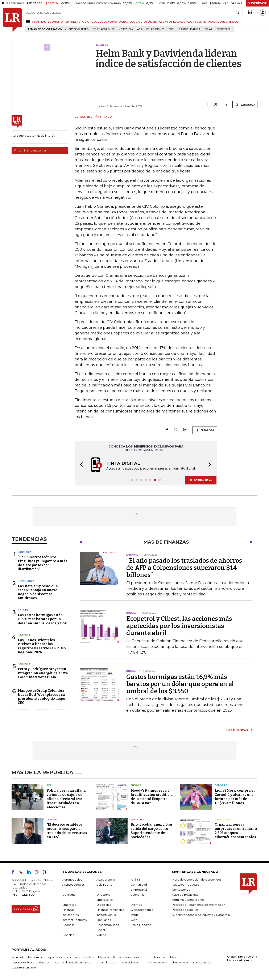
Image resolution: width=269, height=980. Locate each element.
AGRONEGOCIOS (131, 22)
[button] (80, 465)
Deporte (221, 785)
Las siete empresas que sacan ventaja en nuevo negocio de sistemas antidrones (38, 592)
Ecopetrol (224, 29)
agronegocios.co (59, 957)
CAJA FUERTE (196, 22)
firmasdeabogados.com (130, 957)
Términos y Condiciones (188, 900)
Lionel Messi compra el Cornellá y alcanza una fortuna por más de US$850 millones (235, 797)
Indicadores (71, 915)
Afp (140, 29)
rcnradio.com (131, 962)
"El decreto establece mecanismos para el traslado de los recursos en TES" (67, 831)
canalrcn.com (109, 962)
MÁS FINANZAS (237, 730)
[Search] (237, 13)
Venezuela (126, 29)
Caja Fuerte (104, 885)
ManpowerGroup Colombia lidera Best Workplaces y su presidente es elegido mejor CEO (42, 697)
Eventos (136, 905)
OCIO (86, 22)
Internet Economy (75, 920)
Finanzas (68, 910)
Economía (138, 895)
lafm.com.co (179, 962)
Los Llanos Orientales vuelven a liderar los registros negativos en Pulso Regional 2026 (42, 646)
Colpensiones (155, 29)
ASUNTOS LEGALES (172, 22)
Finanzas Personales (110, 910)
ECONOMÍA (56, 22)
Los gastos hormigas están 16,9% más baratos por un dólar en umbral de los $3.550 (43, 619)
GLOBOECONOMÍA (104, 22)
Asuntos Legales (73, 885)
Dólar (208, 29)
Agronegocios (72, 880)
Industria (25, 552)
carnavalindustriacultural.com (75, 962)
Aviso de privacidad (185, 895)
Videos (101, 935)
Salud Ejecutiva (141, 925)
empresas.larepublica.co (92, 957)
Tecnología (26, 581)
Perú (50, 785)
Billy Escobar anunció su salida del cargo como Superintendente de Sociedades (151, 831)
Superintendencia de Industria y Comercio (201, 915)
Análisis (136, 880)
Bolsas (23, 610)
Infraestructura (106, 915)
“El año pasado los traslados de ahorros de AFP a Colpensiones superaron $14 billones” (184, 568)
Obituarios (104, 920)
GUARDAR (245, 105)
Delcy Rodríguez (104, 29)
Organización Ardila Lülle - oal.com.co (242, 958)
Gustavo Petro (78, 29)
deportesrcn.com (24, 967)
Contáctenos (181, 890)
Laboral (52, 819)
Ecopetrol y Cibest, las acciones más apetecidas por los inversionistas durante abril (179, 626)
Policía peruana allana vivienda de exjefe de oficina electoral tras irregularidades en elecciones (66, 799)
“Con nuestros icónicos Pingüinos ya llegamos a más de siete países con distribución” (43, 563)
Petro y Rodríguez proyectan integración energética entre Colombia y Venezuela (43, 673)
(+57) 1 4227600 (23, 895)
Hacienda (24, 635)
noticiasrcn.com (156, 962)
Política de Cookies (185, 910)
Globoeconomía (142, 910)
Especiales (104, 905)
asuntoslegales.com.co (27, 957)
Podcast (68, 925)
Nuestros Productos (185, 885)
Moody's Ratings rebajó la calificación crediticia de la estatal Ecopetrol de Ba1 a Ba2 (152, 797)
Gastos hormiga (190, 29)
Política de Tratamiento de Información (198, 905)
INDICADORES (218, 22)
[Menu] (29, 22)
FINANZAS (39, 22)
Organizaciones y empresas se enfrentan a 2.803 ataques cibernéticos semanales (236, 831)
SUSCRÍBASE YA (201, 480)
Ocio (134, 920)
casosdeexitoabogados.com (31, 962)
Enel (172, 29)
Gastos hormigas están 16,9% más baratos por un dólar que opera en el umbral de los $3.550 (180, 684)
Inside (135, 915)
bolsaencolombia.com (166, 957)
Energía (136, 785)
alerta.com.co (202, 962)
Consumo (69, 895)
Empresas (69, 905)
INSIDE (234, 22)
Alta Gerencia (106, 880)
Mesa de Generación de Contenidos (197, 880)
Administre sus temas (30, 150)
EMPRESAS (73, 22)
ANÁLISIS (151, 22)
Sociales (68, 935)
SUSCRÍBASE (257, 3)
